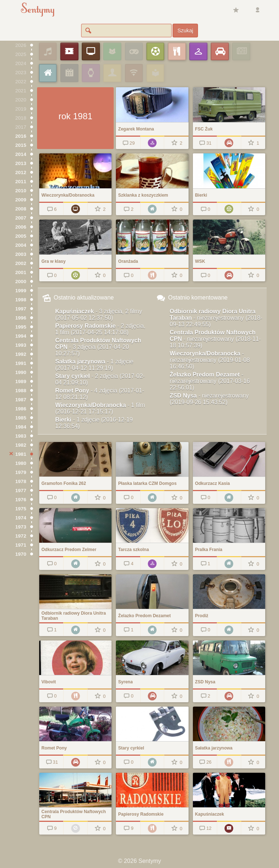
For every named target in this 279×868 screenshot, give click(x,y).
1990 (21, 372)
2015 (21, 145)
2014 (21, 154)
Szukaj (185, 31)
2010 (21, 191)
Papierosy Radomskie (100, 329)
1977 (21, 491)
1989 (21, 381)
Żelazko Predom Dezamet (210, 381)
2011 (21, 182)
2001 (21, 272)
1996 (21, 318)
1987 (21, 400)
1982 (21, 445)
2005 (21, 236)
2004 (21, 245)
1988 (21, 391)
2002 (21, 263)
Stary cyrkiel (100, 379)
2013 (21, 163)
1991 (21, 363)
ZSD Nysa (209, 399)
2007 (21, 218)
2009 (21, 200)
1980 (21, 463)
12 (205, 828)
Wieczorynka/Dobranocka (100, 408)
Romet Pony (100, 394)
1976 (21, 500)
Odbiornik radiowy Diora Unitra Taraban (216, 318)
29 (128, 143)
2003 (21, 254)
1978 (21, 481)
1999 (21, 291)
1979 (21, 472)
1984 (21, 427)
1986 (21, 409)
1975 (21, 509)
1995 (21, 327)
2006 (21, 227)
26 (205, 762)
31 (205, 143)
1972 (21, 536)
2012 (21, 172)
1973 (21, 527)
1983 (21, 436)
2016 (21, 136)
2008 (21, 209)
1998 (21, 300)
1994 (21, 336)
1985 (21, 418)
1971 (21, 545)
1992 (21, 354)
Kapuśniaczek (99, 315)
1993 (21, 345)
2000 (21, 282)
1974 (21, 518)
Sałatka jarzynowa (94, 365)
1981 (21, 454)
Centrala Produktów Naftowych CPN (98, 347)
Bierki (94, 423)
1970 (21, 554)
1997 (21, 309)
